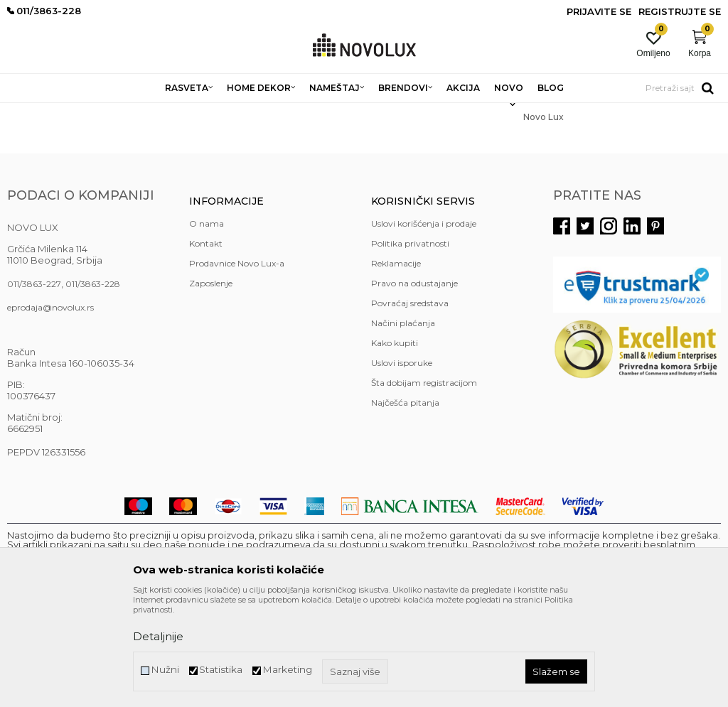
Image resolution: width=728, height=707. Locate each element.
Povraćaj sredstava (410, 406)
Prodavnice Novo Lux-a (237, 366)
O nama (207, 326)
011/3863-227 (34, 387)
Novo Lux (83, 112)
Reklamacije (396, 366)
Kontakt (206, 346)
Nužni (165, 670)
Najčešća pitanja (405, 506)
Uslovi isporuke (402, 466)
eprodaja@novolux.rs (50, 410)
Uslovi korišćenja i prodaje (424, 326)
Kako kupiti (395, 446)
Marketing (287, 670)
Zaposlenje (211, 386)
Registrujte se (680, 11)
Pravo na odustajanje (414, 386)
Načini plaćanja (403, 426)
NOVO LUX (31, 112)
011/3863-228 (93, 387)
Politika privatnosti (410, 346)
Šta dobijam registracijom (424, 486)
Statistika (221, 670)
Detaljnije (158, 636)
